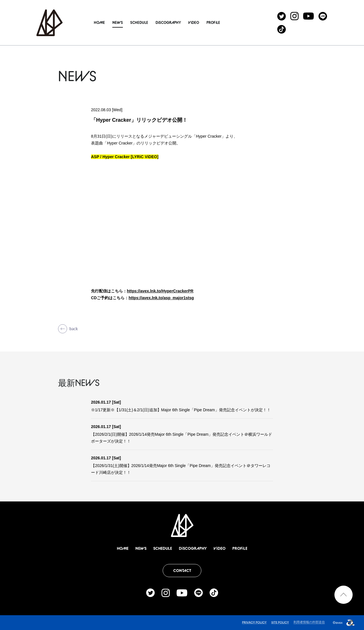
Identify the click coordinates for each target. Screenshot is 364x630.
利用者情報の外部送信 (309, 622)
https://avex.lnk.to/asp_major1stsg (161, 298)
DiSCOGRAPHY (175, 22)
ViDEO (201, 22)
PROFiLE (220, 22)
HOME (106, 22)
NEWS (125, 22)
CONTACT (182, 571)
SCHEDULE (146, 22)
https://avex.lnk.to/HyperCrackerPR (160, 291)
